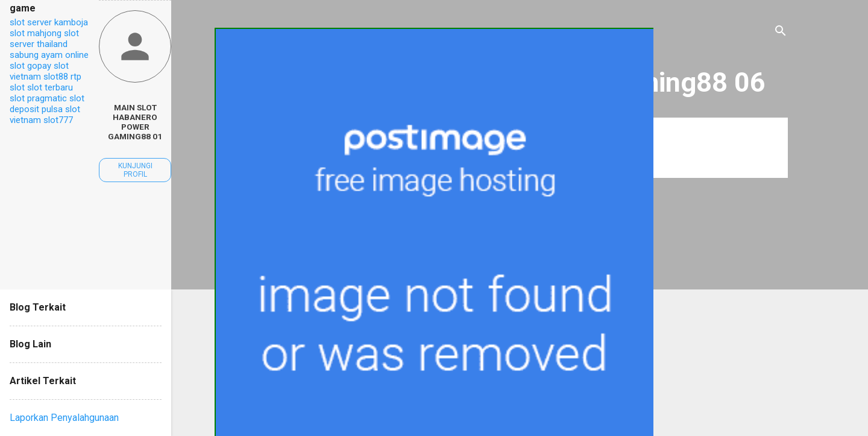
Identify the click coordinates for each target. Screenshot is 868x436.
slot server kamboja (49, 22)
